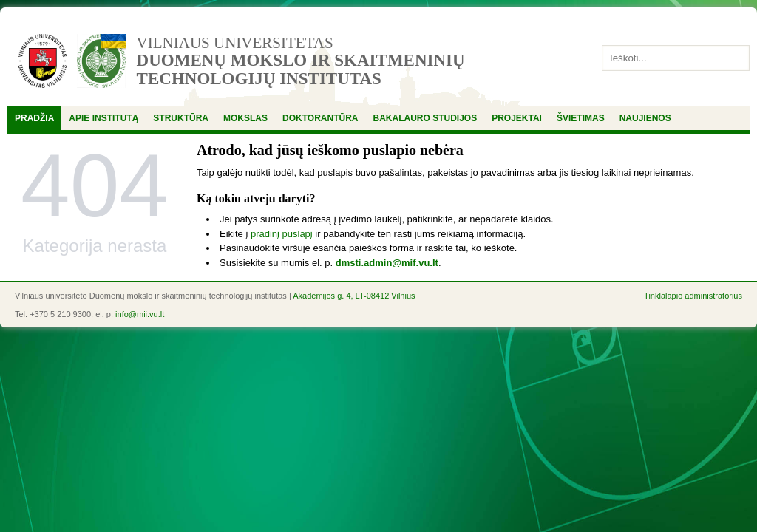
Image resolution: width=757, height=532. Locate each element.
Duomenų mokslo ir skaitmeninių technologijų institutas (301, 69)
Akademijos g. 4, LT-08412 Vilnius (354, 296)
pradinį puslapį (282, 234)
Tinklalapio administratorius (693, 296)
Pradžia (34, 118)
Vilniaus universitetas (235, 43)
